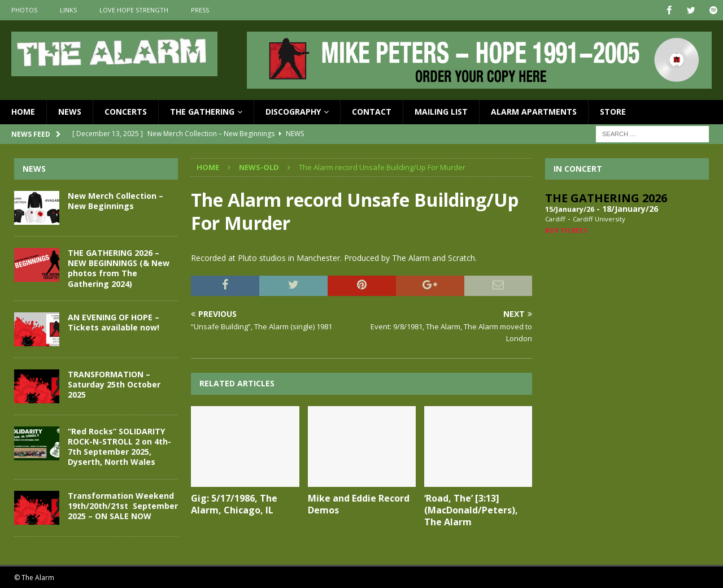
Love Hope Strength (134, 10)
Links (68, 10)
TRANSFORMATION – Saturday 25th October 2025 (114, 384)
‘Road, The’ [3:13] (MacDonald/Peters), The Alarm (471, 510)
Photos (24, 10)
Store (613, 112)
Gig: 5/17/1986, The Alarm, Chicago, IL (234, 504)
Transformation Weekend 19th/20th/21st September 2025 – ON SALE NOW (123, 505)
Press (200, 10)
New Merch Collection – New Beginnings (116, 200)
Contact (372, 112)
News (70, 112)
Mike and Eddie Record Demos (359, 504)
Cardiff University (599, 219)
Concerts (126, 112)
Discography (293, 112)
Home (23, 112)
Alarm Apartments (534, 112)
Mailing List (441, 112)
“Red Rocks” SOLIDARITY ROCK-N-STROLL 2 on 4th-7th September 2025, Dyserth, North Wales (119, 446)
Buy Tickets (566, 230)
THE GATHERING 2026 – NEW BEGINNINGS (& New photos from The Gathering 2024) (119, 268)
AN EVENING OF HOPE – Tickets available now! (114, 322)
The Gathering (202, 112)
